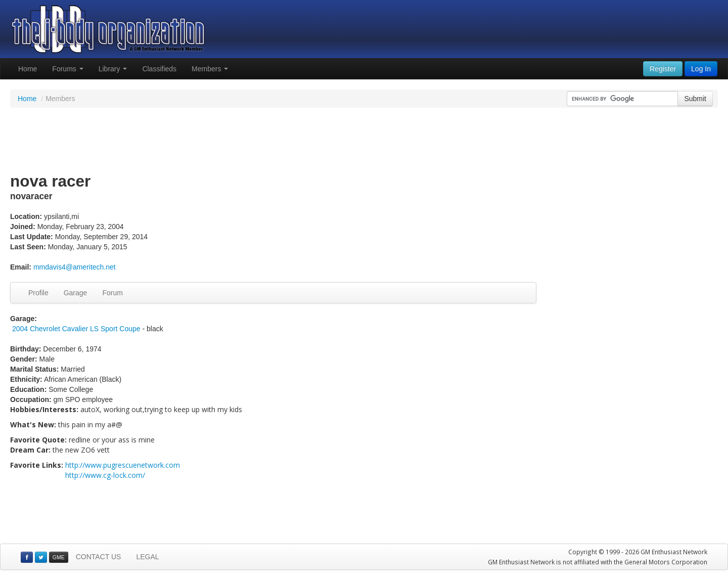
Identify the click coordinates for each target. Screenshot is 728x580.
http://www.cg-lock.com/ (105, 475)
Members (210, 69)
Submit (695, 99)
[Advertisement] (364, 141)
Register (663, 69)
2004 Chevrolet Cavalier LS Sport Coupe (76, 329)
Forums (67, 69)
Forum (112, 293)
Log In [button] (701, 69)
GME (59, 557)
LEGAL (147, 557)
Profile (38, 293)
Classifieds (159, 69)
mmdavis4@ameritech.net (75, 267)
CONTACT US (99, 557)
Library (113, 69)
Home (28, 69)
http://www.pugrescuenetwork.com (123, 465)
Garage (76, 293)
